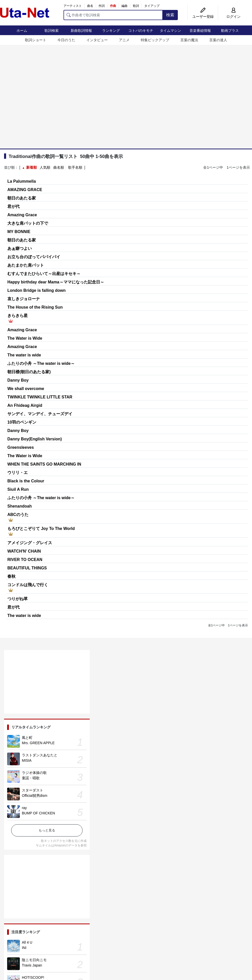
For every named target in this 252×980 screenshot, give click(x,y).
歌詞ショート (36, 40)
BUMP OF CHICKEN (38, 813)
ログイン (233, 17)
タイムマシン (170, 31)
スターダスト (33, 790)
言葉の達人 (218, 40)
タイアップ (152, 6)
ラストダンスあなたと (40, 755)
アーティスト (73, 6)
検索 (170, 15)
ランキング (111, 31)
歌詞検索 (52, 31)
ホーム (22, 31)
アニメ (124, 40)
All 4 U (27, 942)
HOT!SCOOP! (33, 977)
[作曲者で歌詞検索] (113, 15)
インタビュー (97, 40)
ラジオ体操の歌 (34, 773)
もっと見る (47, 830)
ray (24, 808)
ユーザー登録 (203, 17)
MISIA (27, 760)
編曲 (124, 6)
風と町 (27, 738)
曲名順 (59, 167)
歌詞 (136, 6)
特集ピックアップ (155, 40)
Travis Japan (32, 965)
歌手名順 (75, 167)
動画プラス (230, 31)
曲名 (90, 6)
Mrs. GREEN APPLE (38, 743)
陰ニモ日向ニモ (34, 960)
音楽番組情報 (200, 31)
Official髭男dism (35, 796)
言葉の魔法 (189, 40)
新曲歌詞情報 (81, 31)
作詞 (102, 6)
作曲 (113, 6)
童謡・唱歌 (31, 778)
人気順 (45, 167)
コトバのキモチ (141, 31)
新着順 (31, 167)
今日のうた (66, 40)
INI (24, 948)
